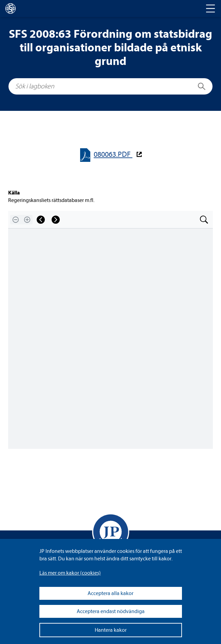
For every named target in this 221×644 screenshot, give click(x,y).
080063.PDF (113, 155)
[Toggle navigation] (210, 9)
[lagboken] (11, 9)
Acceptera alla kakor (110, 593)
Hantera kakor (111, 630)
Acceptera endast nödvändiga (111, 611)
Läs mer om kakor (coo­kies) (70, 573)
